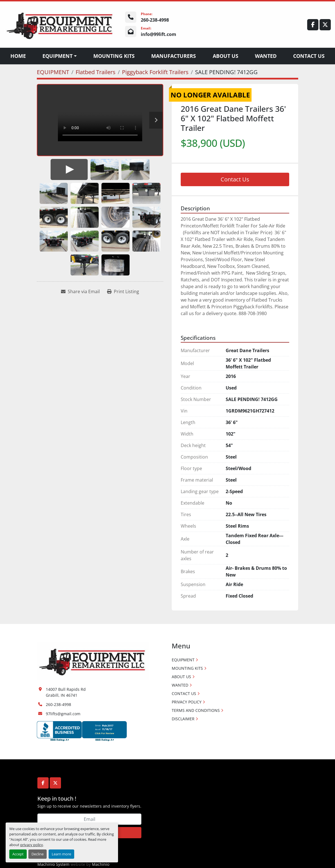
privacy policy (32, 845)
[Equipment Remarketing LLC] (93, 660)
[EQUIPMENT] (53, 72)
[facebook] (313, 25)
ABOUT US (226, 56)
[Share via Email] (80, 291)
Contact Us (235, 179)
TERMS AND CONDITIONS (196, 710)
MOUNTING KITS (114, 56)
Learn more (61, 854)
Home (18, 56)
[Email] (89, 819)
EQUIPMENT (57, 56)
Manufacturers (174, 56)
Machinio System (53, 864)
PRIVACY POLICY (187, 702)
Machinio (101, 864)
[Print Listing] (123, 291)
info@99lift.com (159, 34)
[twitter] (325, 25)
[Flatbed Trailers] (96, 72)
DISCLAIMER (183, 719)
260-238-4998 (155, 20)
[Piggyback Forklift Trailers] (155, 72)
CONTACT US (309, 56)
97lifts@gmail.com (63, 714)
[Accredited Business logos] (82, 731)
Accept (18, 854)
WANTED (266, 56)
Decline (38, 854)
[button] (60, 56)
